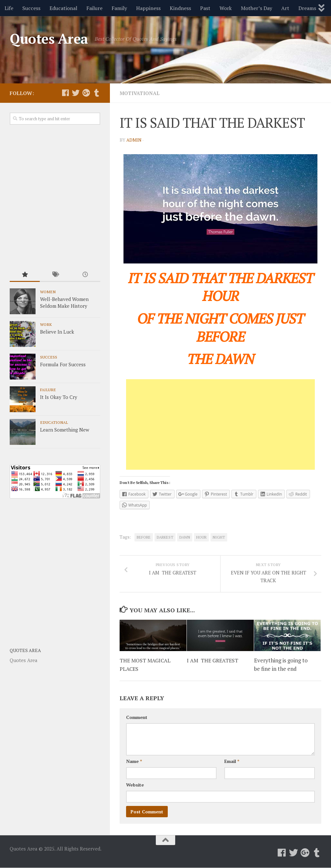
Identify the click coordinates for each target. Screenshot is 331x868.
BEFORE (144, 537)
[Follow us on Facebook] (65, 93)
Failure (94, 8)
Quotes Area (49, 38)
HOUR (201, 537)
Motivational (141, 93)
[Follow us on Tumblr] (96, 93)
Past (205, 8)
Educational (63, 8)
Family (119, 8)
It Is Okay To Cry (59, 397)
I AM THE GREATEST (214, 661)
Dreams (307, 8)
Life (9, 8)
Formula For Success (63, 364)
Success (31, 8)
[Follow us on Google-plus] (86, 93)
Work (226, 8)
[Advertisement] (220, 424)
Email (232, 761)
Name (134, 761)
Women (48, 292)
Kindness (180, 8)
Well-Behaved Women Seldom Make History (64, 302)
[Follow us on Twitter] (76, 93)
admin (134, 140)
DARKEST (165, 537)
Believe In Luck (57, 332)
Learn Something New (65, 430)
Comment (137, 718)
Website (135, 785)
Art (285, 8)
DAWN (185, 537)
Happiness (148, 8)
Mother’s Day (256, 8)
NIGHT (219, 537)
